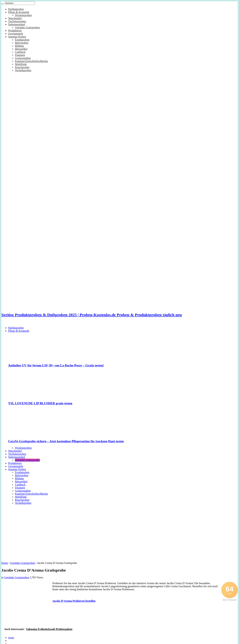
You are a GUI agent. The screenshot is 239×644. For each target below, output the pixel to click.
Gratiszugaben (23, 58)
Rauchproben (22, 67)
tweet (11, 638)
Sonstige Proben (17, 37)
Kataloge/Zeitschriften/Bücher (32, 61)
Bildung (19, 46)
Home (5, 563)
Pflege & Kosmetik (19, 12)
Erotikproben (22, 40)
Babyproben (22, 43)
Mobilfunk (21, 64)
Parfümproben (16, 9)
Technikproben (23, 70)
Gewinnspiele (16, 34)
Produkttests (15, 31)
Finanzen (20, 55)
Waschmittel (15, 18)
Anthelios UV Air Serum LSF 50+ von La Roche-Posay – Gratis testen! (56, 365)
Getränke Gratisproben (27, 27)
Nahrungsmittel (17, 24)
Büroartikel (21, 49)
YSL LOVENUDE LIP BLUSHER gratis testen (40, 403)
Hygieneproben (23, 15)
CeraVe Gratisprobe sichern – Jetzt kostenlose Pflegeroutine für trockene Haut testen (66, 441)
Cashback (20, 52)
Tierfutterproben (17, 21)
